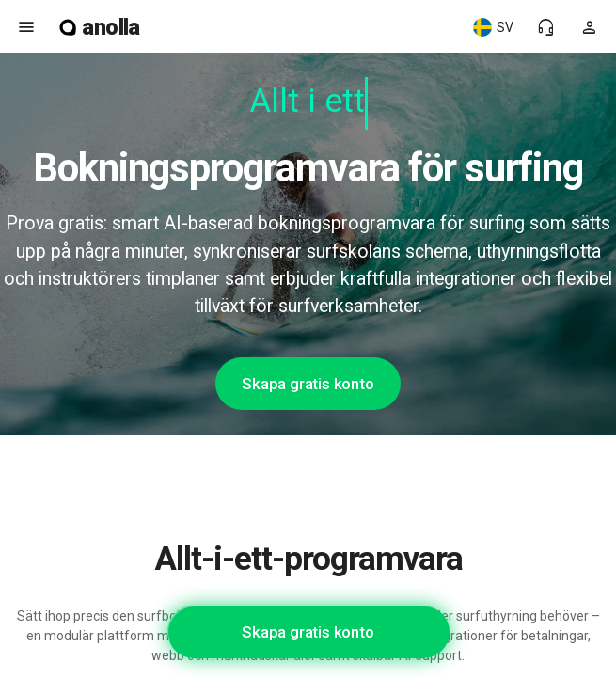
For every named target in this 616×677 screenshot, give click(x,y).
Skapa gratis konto (308, 384)
